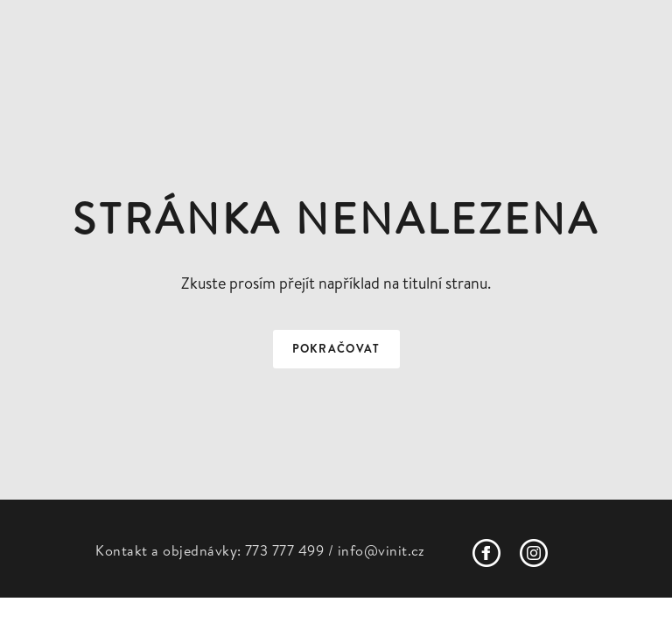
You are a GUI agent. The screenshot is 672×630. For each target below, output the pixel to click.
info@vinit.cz (381, 550)
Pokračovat (336, 349)
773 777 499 (284, 550)
